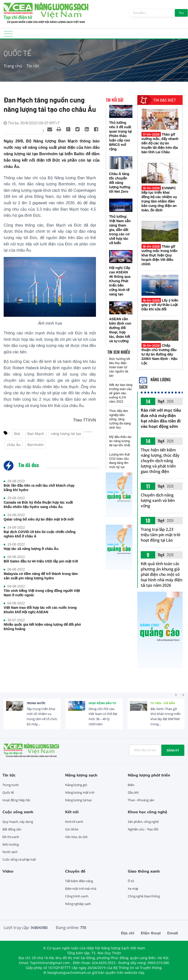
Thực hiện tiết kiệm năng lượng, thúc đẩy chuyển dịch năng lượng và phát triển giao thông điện (160, 461)
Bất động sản (12, 829)
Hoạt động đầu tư (102, 703)
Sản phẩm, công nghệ (143, 822)
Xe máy (133, 889)
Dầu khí (133, 792)
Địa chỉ (128, 933)
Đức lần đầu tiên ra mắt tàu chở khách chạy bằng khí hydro (39, 488)
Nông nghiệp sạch (78, 904)
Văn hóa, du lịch (76, 837)
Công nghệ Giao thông (144, 896)
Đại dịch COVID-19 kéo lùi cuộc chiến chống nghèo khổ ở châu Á (40, 534)
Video (8, 871)
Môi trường (11, 844)
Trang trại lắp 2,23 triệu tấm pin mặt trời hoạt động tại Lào (160, 535)
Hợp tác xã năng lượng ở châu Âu (31, 549)
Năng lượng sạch (81, 775)
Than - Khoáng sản (141, 800)
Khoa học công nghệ (147, 812)
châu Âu (14, 445)
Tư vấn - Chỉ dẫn (163, 703)
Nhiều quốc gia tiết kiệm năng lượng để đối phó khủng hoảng (42, 627)
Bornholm (35, 445)
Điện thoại (151, 933)
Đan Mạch (36, 434)
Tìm (181, 13)
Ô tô (131, 881)
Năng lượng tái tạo (78, 800)
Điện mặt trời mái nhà (81, 889)
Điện (131, 785)
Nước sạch (10, 852)
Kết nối (72, 812)
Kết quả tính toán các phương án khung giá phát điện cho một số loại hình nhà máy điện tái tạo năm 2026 (162, 574)
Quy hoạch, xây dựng (18, 822)
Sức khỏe (72, 829)
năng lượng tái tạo (66, 434)
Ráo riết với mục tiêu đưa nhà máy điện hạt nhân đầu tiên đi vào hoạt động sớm (161, 418)
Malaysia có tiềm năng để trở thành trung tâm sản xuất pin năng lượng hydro (41, 576)
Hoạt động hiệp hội (16, 800)
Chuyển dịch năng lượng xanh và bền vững (158, 500)
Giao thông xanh (144, 871)
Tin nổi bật (115, 100)
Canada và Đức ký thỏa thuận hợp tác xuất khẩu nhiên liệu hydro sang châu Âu (38, 505)
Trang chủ (13, 66)
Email (172, 933)
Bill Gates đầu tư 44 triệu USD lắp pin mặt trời (41, 561)
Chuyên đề (75, 871)
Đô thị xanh (11, 837)
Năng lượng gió (76, 785)
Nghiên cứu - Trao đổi (143, 829)
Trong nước (36, 703)
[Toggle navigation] (8, 35)
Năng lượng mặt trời (80, 792)
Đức (17, 434)
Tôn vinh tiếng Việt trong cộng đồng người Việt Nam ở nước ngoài (42, 593)
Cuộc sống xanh (18, 812)
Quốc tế (8, 792)
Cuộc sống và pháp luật (19, 859)
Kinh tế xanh (74, 822)
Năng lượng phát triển (149, 775)
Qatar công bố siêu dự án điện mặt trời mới (39, 519)
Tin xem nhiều (119, 352)
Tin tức (33, 66)
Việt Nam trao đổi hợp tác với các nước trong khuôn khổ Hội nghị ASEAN (40, 610)
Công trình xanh (77, 896)
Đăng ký (173, 750)
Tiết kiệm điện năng (79, 881)
